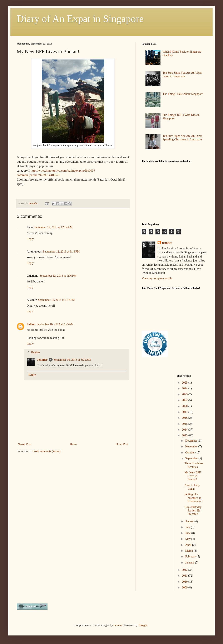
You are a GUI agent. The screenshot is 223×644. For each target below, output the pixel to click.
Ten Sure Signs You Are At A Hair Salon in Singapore (182, 74)
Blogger (143, 625)
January (190, 563)
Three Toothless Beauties (194, 465)
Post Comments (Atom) (47, 451)
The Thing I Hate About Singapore (183, 94)
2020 (185, 406)
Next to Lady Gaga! (192, 487)
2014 (185, 430)
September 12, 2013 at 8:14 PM (61, 252)
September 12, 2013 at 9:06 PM (58, 276)
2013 (185, 435)
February (191, 557)
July (188, 527)
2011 (185, 576)
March (189, 551)
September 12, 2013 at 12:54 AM (53, 227)
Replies (35, 352)
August (190, 521)
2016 (185, 418)
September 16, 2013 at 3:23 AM (72, 360)
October (190, 453)
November (192, 446)
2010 (185, 582)
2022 (185, 400)
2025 (185, 383)
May (188, 539)
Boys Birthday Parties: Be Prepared (193, 511)
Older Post (122, 444)
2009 (185, 588)
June (188, 533)
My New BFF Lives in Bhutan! (193, 476)
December (192, 441)
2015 (185, 424)
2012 (185, 570)
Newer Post (24, 444)
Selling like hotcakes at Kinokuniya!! (194, 498)
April (189, 545)
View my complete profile (157, 278)
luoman (118, 625)
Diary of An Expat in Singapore (80, 19)
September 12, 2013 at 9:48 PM (56, 300)
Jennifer (42, 360)
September (192, 458)
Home (74, 444)
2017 (185, 412)
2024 (185, 388)
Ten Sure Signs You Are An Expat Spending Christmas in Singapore (182, 138)
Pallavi (31, 324)
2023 (185, 394)
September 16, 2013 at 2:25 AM (55, 324)
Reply (30, 239)
